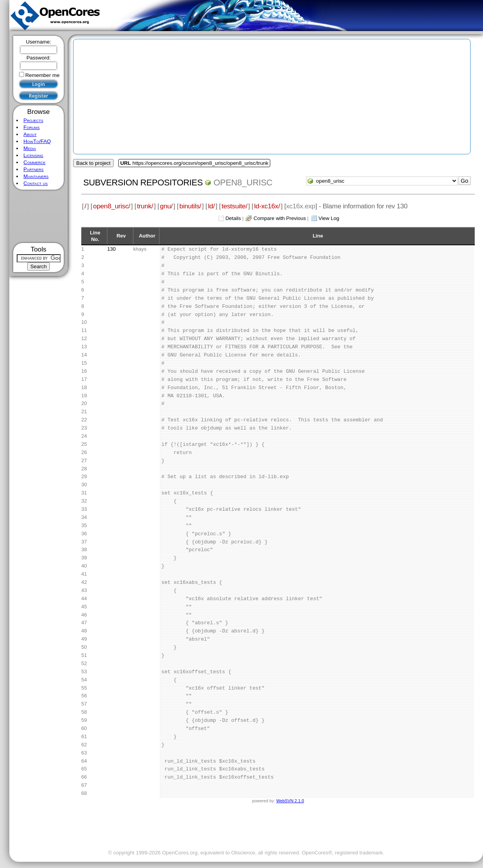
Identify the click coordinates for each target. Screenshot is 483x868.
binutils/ (190, 206)
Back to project (93, 163)
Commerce (34, 162)
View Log (329, 218)
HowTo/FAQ (37, 141)
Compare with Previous (280, 218)
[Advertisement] (39, 216)
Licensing (33, 155)
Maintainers (36, 176)
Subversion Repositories (143, 183)
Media (30, 148)
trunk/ (145, 206)
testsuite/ (234, 206)
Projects (33, 120)
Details (233, 218)
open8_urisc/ (111, 206)
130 (112, 249)
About (30, 134)
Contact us (35, 183)
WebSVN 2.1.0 (290, 801)
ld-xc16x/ (267, 206)
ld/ (211, 206)
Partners (33, 169)
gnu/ (166, 206)
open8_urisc (243, 183)
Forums (31, 127)
